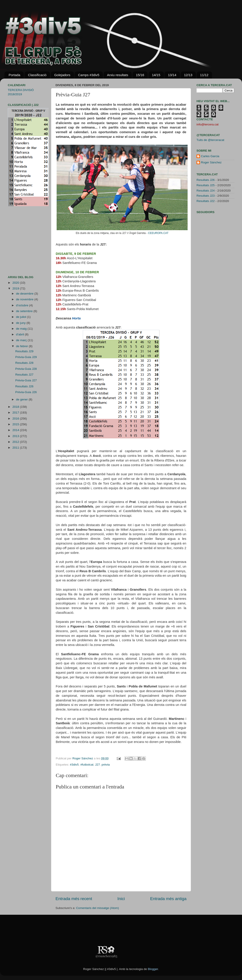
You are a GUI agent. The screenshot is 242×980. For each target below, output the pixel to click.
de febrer (22, 346)
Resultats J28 (24, 363)
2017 (16, 413)
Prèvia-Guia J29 (26, 357)
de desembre (25, 294)
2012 (16, 442)
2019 (16, 288)
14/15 (156, 75)
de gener (22, 399)
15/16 (140, 75)
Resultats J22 (206, 201)
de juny (21, 323)
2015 (16, 424)
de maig (22, 329)
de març (22, 340)
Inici (121, 899)
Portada (15, 75)
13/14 (172, 75)
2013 (16, 436)
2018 (16, 407)
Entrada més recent (74, 899)
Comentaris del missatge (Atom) (98, 908)
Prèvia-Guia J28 (26, 369)
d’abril (20, 334)
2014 (16, 430)
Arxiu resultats (118, 75)
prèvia (106, 765)
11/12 (204, 75)
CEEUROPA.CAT (158, 233)
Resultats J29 (24, 351)
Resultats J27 (24, 375)
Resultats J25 (206, 185)
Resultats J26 (24, 386)
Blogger (153, 969)
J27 (97, 765)
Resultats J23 (206, 196)
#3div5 (74, 765)
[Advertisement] (21, 241)
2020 (16, 283)
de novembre (25, 299)
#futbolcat (87, 765)
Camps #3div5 (89, 75)
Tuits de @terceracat (210, 140)
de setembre (25, 311)
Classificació (37, 75)
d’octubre (23, 305)
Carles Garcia (210, 156)
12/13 (188, 75)
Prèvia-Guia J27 (26, 380)
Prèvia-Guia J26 (26, 392)
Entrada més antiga (168, 899)
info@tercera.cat (207, 124)
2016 (16, 419)
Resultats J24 (206, 191)
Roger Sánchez (83, 758)
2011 (16, 448)
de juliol (22, 317)
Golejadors (62, 75)
